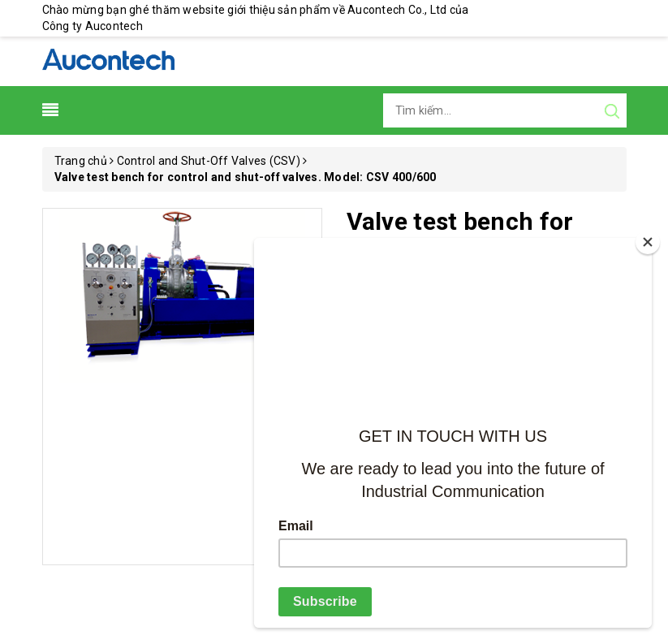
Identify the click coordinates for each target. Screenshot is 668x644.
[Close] (648, 242)
